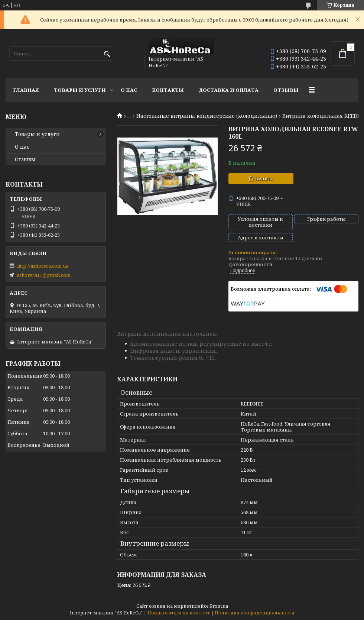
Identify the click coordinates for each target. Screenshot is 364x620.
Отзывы (286, 90)
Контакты (168, 90)
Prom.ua (219, 606)
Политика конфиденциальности (255, 613)
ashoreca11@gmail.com (44, 275)
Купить (264, 178)
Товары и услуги (80, 90)
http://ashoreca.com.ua (43, 266)
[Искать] (107, 54)
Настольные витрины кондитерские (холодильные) (207, 116)
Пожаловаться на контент (179, 613)
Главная (26, 90)
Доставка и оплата (229, 90)
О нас (129, 90)
